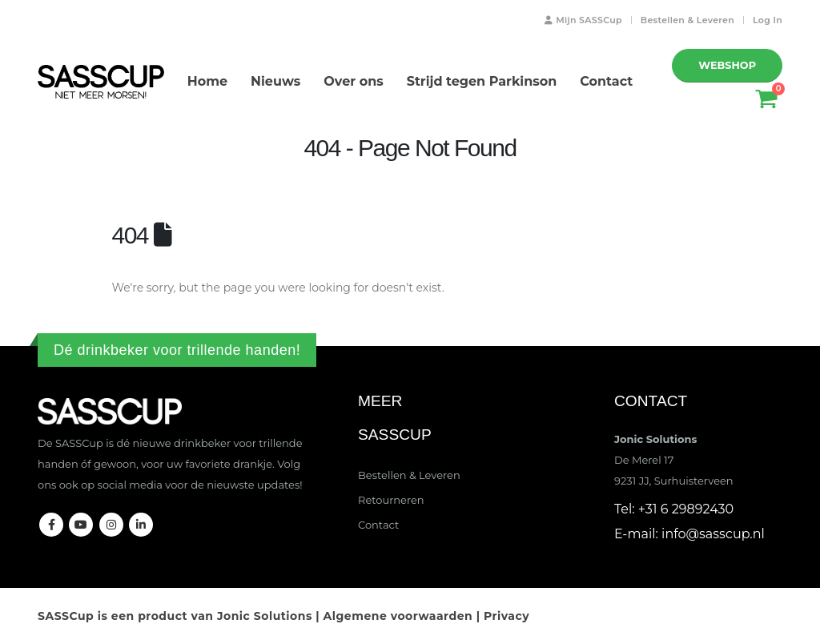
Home (207, 81)
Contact (606, 81)
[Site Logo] (101, 82)
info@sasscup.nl (713, 534)
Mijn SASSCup (582, 20)
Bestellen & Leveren (687, 20)
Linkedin (141, 525)
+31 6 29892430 (686, 509)
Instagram (111, 525)
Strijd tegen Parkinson (482, 81)
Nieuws (275, 81)
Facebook (51, 525)
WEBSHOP (727, 65)
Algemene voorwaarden (398, 616)
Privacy (506, 616)
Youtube (81, 525)
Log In (768, 20)
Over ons (353, 81)
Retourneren (391, 500)
